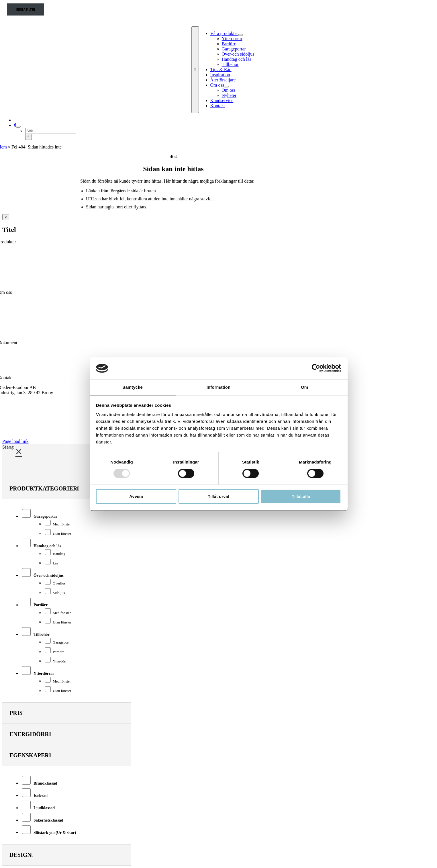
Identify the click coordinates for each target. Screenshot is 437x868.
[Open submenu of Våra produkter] (240, 35)
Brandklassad (45, 783)
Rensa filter (26, 10)
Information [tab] (219, 387)
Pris (17, 713)
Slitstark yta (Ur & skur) (55, 833)
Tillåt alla (301, 496)
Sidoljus (59, 593)
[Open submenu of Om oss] (226, 87)
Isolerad (41, 796)
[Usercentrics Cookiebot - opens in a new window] (316, 368)
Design (21, 855)
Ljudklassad (44, 808)
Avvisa (136, 496)
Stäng (8, 447)
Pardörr (41, 605)
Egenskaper (30, 755)
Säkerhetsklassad (48, 820)
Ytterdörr (60, 661)
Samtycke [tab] (133, 387)
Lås (55, 563)
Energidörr (30, 734)
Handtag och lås (47, 546)
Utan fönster (62, 534)
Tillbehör (42, 635)
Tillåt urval (218, 496)
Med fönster (62, 524)
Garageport (61, 642)
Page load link (15, 441)
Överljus (59, 583)
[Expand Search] (18, 127)
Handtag (59, 554)
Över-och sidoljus (49, 575)
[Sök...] (51, 131)
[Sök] (15, 125)
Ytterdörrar (44, 674)
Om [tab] (304, 387)
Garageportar (45, 516)
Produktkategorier (44, 488)
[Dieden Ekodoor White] (223, 24)
